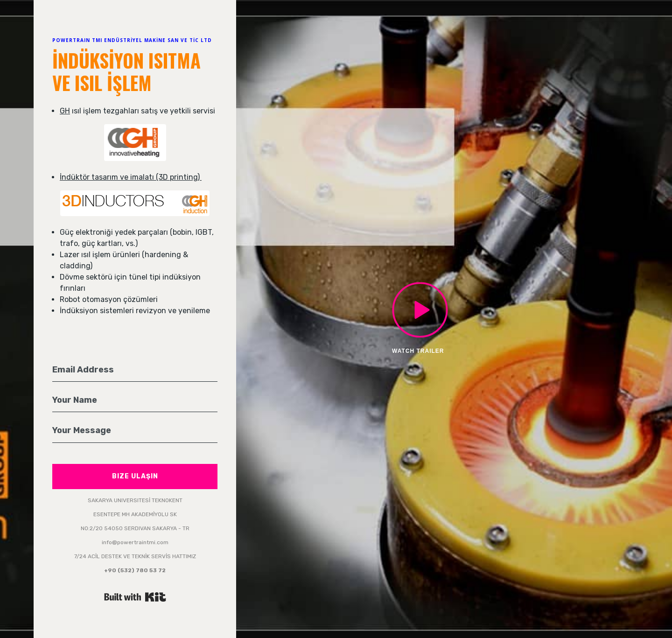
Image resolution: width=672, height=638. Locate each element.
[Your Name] (135, 400)
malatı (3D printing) (167, 177)
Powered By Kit (135, 597)
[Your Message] (135, 431)
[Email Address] (135, 370)
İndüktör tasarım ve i (96, 177)
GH (65, 111)
